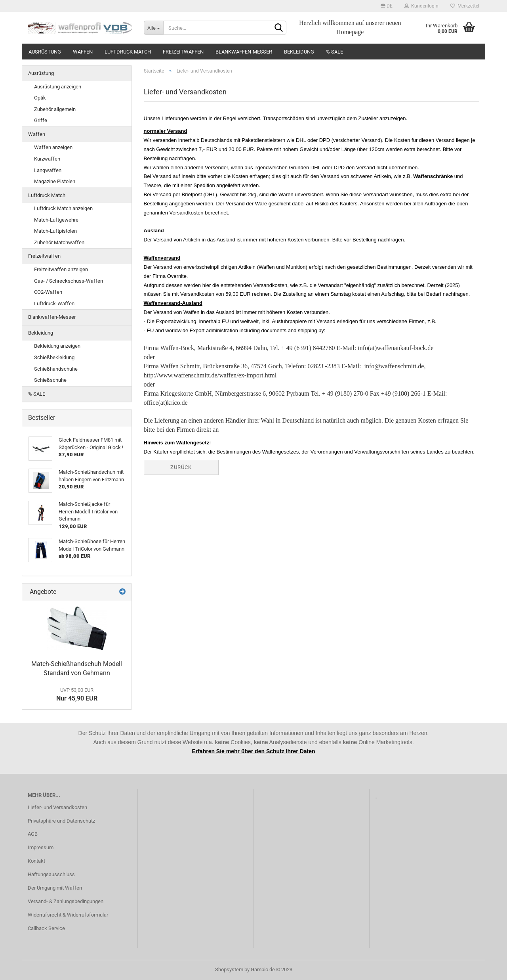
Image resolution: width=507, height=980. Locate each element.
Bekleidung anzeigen (57, 346)
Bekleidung (299, 52)
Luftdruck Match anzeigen (63, 208)
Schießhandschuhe (56, 369)
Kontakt (36, 861)
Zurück (181, 467)
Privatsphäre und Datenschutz (61, 821)
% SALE (335, 52)
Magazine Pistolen (55, 181)
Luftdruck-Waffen (54, 303)
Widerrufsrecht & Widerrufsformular (68, 915)
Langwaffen (48, 170)
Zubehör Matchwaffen (59, 242)
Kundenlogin (421, 6)
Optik (40, 98)
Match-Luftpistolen (55, 231)
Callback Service (46, 928)
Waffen (83, 52)
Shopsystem (229, 969)
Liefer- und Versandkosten (57, 807)
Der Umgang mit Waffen (55, 888)
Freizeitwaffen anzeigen (61, 269)
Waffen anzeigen (53, 147)
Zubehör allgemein (55, 109)
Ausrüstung (45, 52)
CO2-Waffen (48, 292)
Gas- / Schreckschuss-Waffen (69, 281)
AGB (33, 834)
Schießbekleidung (54, 357)
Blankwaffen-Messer (244, 52)
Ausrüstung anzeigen (58, 87)
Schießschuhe (50, 380)
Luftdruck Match (128, 52)
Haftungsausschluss (51, 874)
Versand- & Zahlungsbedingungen (66, 901)
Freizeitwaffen (183, 52)
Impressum (41, 847)
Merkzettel (465, 6)
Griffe (41, 120)
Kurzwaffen (47, 159)
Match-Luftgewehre (56, 220)
